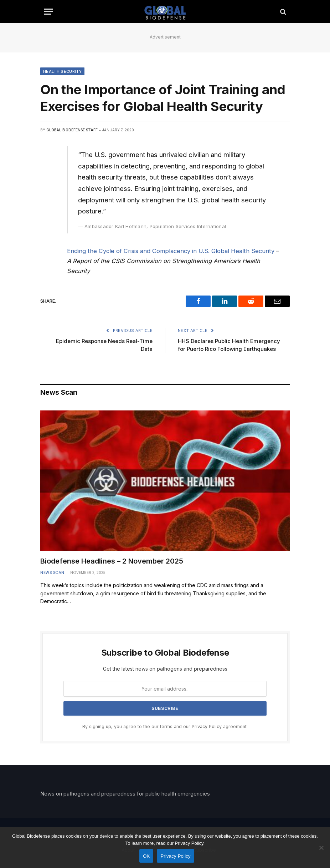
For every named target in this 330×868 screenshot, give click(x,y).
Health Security (62, 71)
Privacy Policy (207, 726)
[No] (321, 848)
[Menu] (48, 12)
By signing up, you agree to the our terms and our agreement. (165, 726)
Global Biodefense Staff (72, 130)
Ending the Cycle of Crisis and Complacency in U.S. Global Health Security (171, 251)
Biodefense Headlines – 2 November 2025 (112, 561)
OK (146, 856)
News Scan (52, 572)
